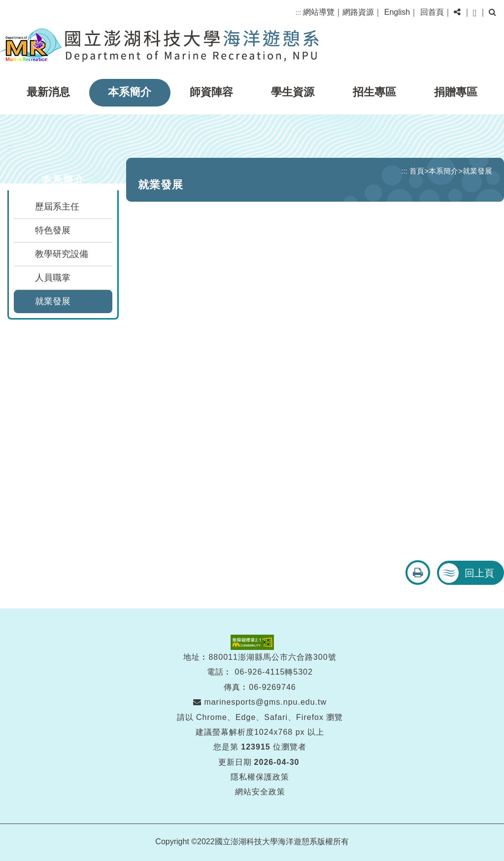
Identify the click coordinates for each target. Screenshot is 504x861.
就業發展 (53, 301)
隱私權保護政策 (260, 777)
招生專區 (374, 92)
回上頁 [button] (479, 573)
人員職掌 (53, 278)
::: (298, 13)
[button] (457, 12)
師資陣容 (211, 92)
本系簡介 (130, 92)
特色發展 (53, 230)
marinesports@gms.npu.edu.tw (260, 702)
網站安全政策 (260, 792)
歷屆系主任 (57, 207)
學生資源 (293, 92)
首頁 (417, 171)
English (397, 12)
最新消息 (48, 92)
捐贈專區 (456, 92)
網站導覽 (319, 12)
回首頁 (432, 12)
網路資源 (358, 12)
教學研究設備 (62, 254)
